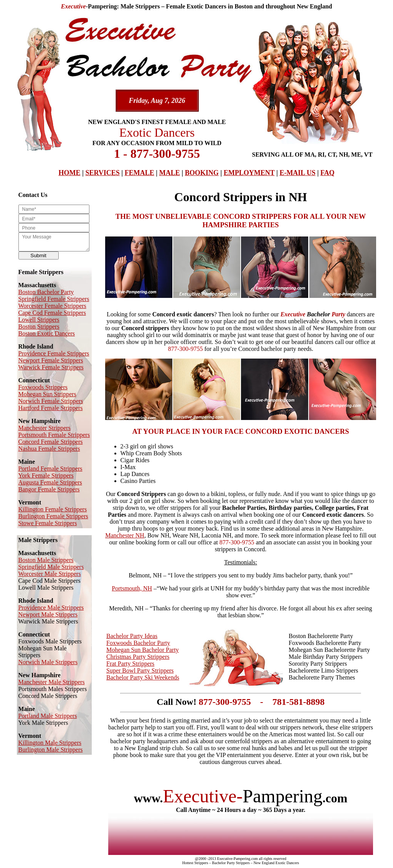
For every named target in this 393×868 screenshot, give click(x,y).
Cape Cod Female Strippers (52, 313)
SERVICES (102, 173)
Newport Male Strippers (48, 614)
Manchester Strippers (45, 428)
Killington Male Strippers (50, 743)
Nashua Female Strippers (49, 449)
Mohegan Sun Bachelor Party (143, 650)
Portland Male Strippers (48, 716)
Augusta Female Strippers (50, 482)
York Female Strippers (46, 475)
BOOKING (202, 173)
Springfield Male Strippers (51, 567)
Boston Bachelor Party (46, 292)
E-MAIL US (297, 173)
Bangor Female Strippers (49, 489)
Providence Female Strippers (54, 353)
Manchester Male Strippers (52, 682)
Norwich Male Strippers (48, 662)
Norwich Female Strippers (51, 401)
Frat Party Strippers (130, 664)
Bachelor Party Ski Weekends (143, 677)
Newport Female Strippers (51, 360)
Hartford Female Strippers (51, 408)
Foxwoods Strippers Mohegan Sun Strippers (47, 391)
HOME (69, 173)
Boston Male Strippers (46, 560)
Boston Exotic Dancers (47, 333)
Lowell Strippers (39, 320)
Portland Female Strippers (50, 469)
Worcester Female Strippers (52, 306)
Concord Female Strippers (51, 442)
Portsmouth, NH (132, 588)
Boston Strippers (39, 327)
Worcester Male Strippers (50, 574)
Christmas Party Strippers (138, 657)
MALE (170, 173)
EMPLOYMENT (249, 173)
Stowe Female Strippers (48, 523)
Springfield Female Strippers (54, 299)
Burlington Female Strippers (53, 516)
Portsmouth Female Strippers (54, 435)
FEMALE (140, 173)
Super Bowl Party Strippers (140, 670)
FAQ (328, 173)
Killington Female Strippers (53, 509)
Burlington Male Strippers (51, 750)
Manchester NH (125, 535)
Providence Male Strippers (51, 608)
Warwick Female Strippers (51, 367)
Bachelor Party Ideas (132, 636)
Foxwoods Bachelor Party (138, 643)
